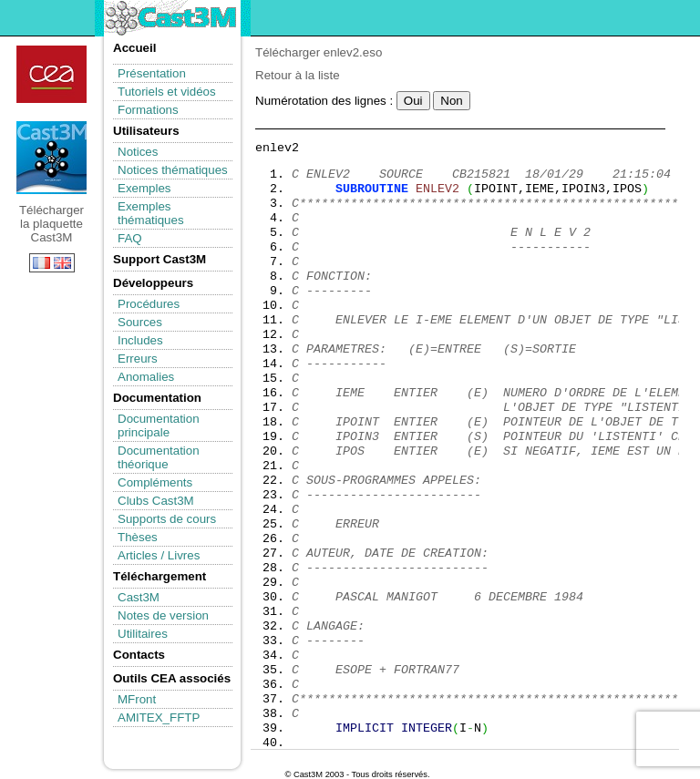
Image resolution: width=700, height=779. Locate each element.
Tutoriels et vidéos (167, 92)
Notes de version (163, 615)
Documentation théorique (159, 457)
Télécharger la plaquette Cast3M (51, 158)
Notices (138, 152)
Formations (148, 110)
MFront (137, 699)
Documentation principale (159, 425)
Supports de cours (167, 519)
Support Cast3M (160, 259)
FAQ (130, 238)
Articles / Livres (159, 555)
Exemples (144, 188)
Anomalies (146, 377)
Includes (140, 340)
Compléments (155, 482)
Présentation (152, 73)
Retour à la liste (298, 75)
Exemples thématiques (151, 213)
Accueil (134, 48)
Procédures (149, 304)
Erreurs (138, 359)
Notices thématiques (173, 170)
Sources (140, 322)
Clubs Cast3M (156, 501)
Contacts (139, 655)
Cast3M (139, 597)
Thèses (138, 537)
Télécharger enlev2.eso (319, 52)
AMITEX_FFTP (159, 717)
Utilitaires (143, 634)
